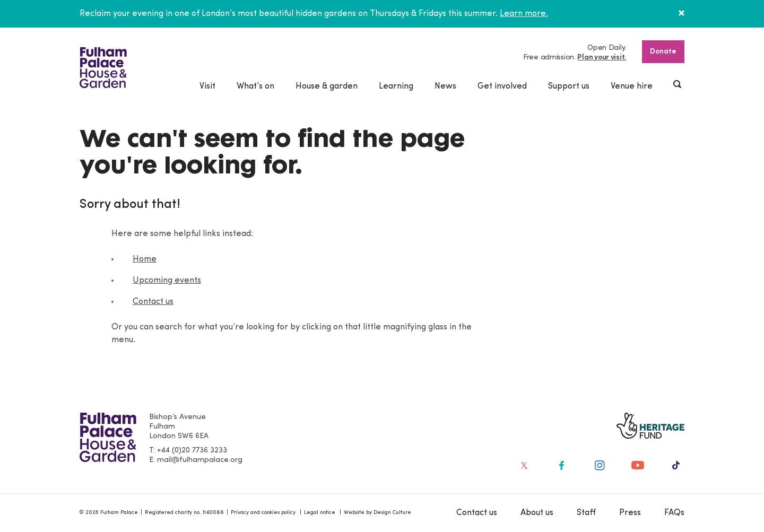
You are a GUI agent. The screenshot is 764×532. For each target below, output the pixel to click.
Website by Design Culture (377, 513)
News (445, 86)
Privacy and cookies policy (263, 513)
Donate (663, 52)
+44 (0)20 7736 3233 (192, 451)
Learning (396, 86)
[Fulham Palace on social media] (523, 465)
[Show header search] (678, 85)
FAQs (674, 513)
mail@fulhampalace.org (200, 460)
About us (537, 513)
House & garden (327, 86)
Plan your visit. (602, 58)
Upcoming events (167, 281)
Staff (586, 513)
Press (630, 513)
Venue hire (632, 86)
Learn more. (524, 14)
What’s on (255, 86)
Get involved (502, 86)
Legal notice (320, 513)
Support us (569, 86)
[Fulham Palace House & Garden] (103, 68)
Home (145, 259)
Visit (207, 86)
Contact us (153, 302)
